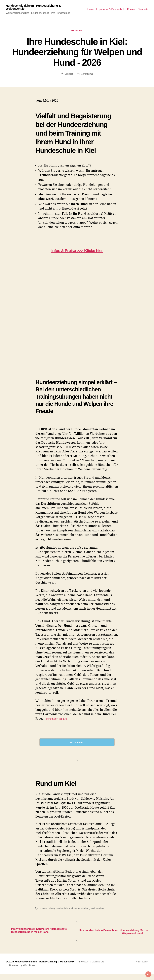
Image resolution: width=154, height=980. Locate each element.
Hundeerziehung (48, 910)
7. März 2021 (87, 75)
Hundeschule (63, 910)
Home (91, 10)
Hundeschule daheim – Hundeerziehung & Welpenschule (48, 968)
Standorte (143, 10)
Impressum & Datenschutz (111, 10)
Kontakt (131, 10)
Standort (77, 32)
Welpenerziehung (85, 910)
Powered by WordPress (22, 972)
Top (145, 971)
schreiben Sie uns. (59, 721)
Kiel (73, 910)
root (71, 75)
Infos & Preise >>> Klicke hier (77, 252)
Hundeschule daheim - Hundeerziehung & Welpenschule (37, 7)
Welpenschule (101, 910)
